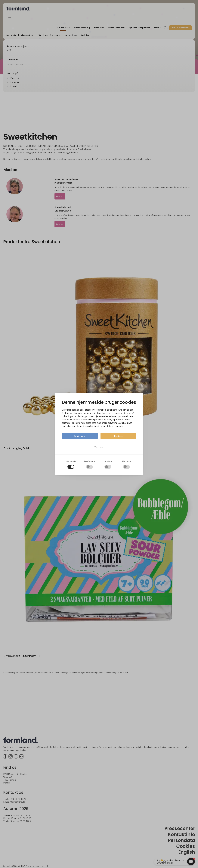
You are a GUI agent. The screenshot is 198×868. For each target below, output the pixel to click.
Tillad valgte (80, 436)
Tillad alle (118, 436)
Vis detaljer (99, 448)
